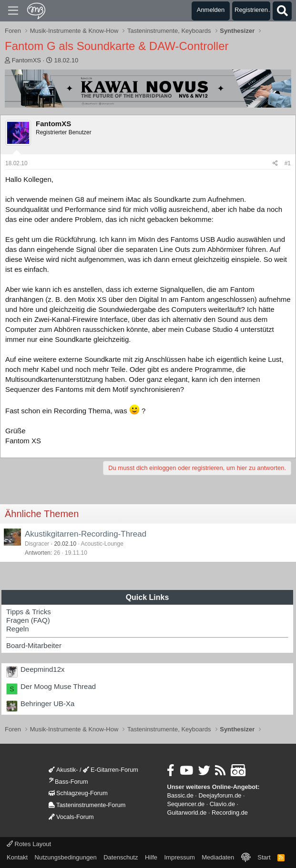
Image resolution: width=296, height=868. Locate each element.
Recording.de (230, 813)
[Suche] (282, 11)
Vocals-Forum (71, 817)
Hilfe (151, 857)
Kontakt (17, 857)
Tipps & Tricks (29, 612)
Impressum (179, 857)
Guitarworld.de (187, 813)
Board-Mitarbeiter (34, 645)
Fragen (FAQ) (28, 620)
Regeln (18, 629)
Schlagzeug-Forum (78, 793)
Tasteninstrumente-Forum (87, 805)
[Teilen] (275, 164)
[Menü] (13, 11)
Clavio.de (222, 804)
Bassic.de (180, 795)
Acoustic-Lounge (102, 544)
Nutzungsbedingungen (66, 857)
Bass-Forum (68, 782)
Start (264, 857)
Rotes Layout (29, 844)
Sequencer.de (186, 804)
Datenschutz (121, 857)
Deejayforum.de (220, 795)
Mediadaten (218, 857)
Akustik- (63, 770)
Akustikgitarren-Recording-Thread (86, 534)
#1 (288, 163)
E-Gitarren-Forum (111, 770)
